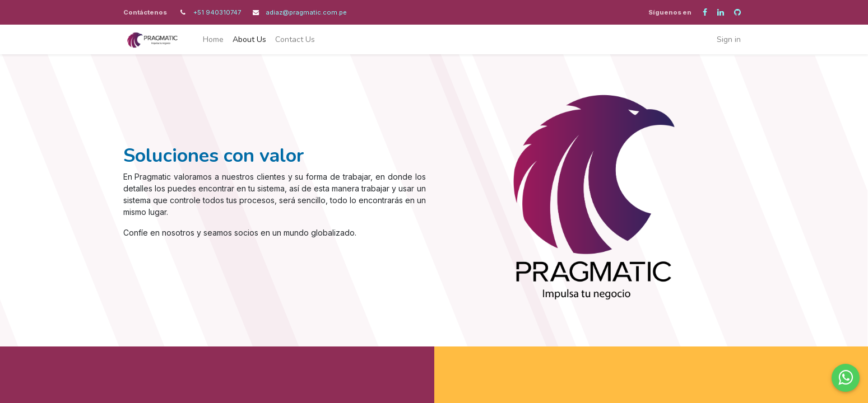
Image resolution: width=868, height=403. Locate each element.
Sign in (729, 39)
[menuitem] (213, 39)
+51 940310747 (218, 12)
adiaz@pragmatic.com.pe (306, 12)
